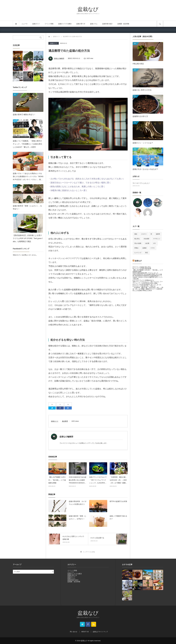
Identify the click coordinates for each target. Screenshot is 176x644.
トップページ (16, 24)
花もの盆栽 (138, 243)
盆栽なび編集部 (59, 58)
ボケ (155, 243)
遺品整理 (65, 421)
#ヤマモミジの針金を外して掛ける (144, 286)
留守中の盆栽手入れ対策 (118, 501)
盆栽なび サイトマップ (100, 632)
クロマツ (144, 234)
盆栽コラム (94, 24)
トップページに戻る (89, 552)
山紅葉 (147, 243)
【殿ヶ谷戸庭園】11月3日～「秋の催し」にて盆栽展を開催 (57, 480)
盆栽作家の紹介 (107, 24)
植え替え (137, 239)
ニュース (25, 24)
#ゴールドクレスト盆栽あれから (143, 280)
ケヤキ (153, 248)
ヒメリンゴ (138, 253)
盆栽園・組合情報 (123, 24)
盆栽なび (88, 9)
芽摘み (136, 248)
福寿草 (158, 234)
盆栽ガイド (36, 24)
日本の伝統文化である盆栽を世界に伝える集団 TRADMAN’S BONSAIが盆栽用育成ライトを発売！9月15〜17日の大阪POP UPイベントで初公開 (78, 480)
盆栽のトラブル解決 (65, 24)
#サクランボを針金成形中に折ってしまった (147, 285)
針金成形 (147, 239)
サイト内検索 (160, 24)
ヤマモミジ (157, 239)
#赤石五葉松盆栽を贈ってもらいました (146, 273)
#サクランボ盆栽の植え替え (142, 267)
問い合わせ (74, 632)
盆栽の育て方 (81, 24)
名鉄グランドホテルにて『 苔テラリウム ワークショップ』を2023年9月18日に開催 (98, 480)
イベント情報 (49, 24)
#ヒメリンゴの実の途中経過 (142, 269)
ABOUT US (85, 632)
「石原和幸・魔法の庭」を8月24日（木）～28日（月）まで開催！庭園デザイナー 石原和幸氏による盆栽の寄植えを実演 (119, 480)
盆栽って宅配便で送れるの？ (118, 517)
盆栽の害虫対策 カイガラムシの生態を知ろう (78, 503)
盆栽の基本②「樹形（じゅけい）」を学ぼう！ (78, 517)
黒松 (136, 234)
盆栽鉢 (145, 248)
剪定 (147, 253)
